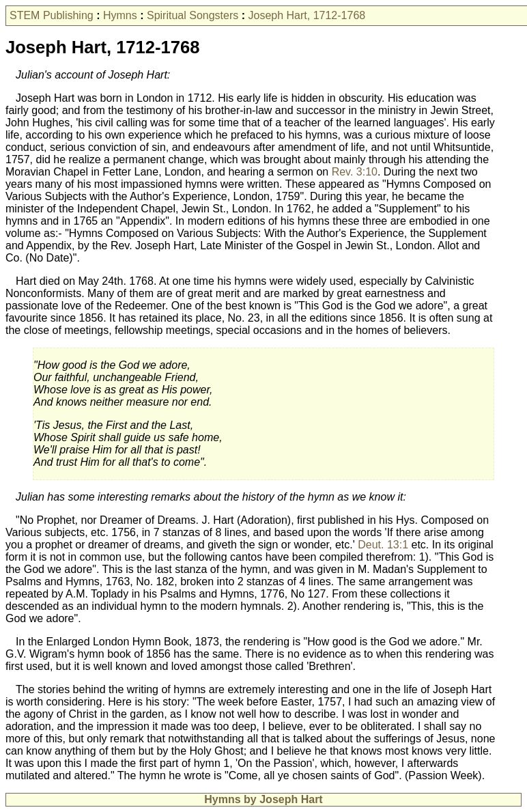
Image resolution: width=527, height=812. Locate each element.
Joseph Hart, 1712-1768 (307, 15)
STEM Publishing (52, 15)
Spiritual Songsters (193, 15)
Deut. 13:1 (383, 545)
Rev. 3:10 (355, 172)
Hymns (120, 15)
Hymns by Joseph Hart (263, 799)
